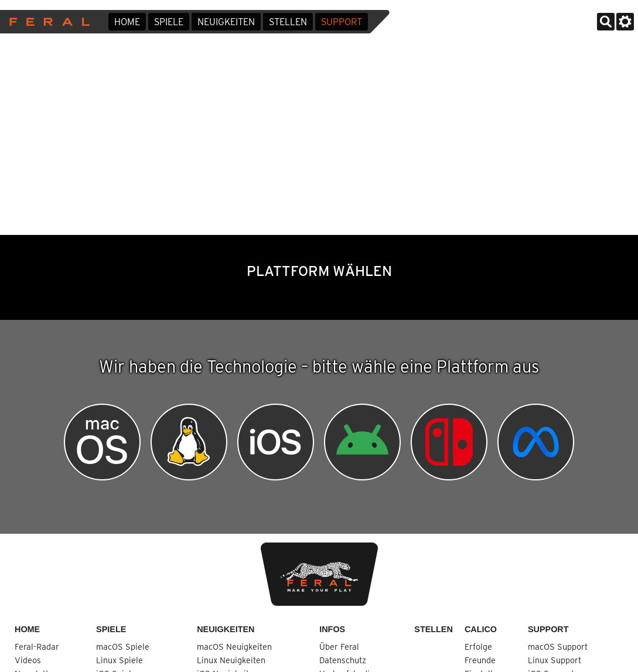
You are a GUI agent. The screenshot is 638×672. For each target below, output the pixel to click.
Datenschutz (343, 660)
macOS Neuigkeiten (234, 647)
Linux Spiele (120, 660)
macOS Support (558, 647)
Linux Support (555, 660)
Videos (28, 660)
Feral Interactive (47, 22)
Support (342, 22)
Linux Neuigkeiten (231, 660)
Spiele (169, 22)
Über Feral (339, 647)
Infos (332, 629)
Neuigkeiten (226, 22)
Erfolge (478, 647)
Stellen (288, 22)
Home (127, 22)
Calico (481, 629)
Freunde (480, 660)
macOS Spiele (123, 647)
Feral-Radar (37, 647)
